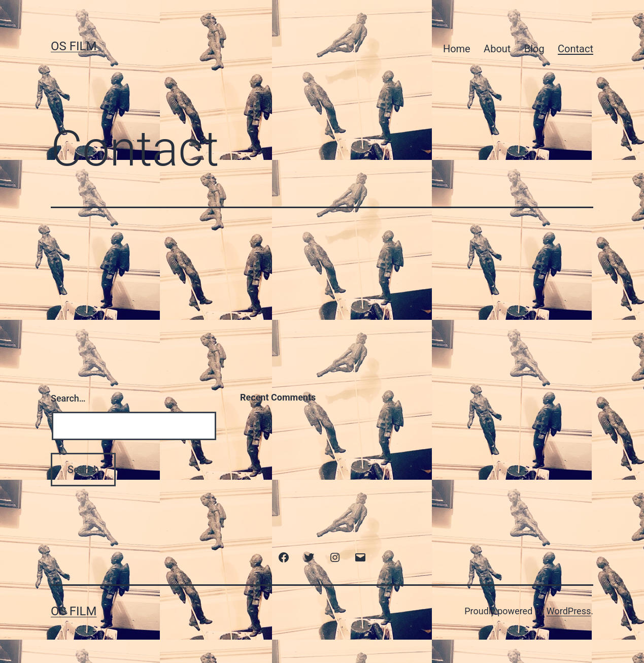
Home (457, 49)
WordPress (569, 611)
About (497, 49)
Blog (534, 49)
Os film (74, 46)
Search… (68, 398)
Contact (575, 49)
